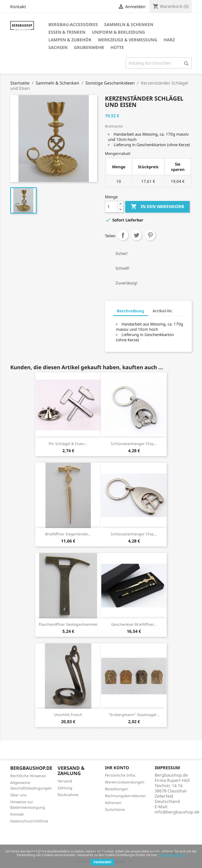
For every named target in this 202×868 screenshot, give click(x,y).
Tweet (137, 235)
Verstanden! (102, 862)
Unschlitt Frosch (68, 715)
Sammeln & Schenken (129, 24)
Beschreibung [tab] (130, 311)
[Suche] (159, 63)
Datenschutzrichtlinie (29, 821)
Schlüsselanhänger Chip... (134, 444)
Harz (169, 40)
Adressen (113, 803)
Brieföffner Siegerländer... (68, 534)
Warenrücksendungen (125, 782)
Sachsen (58, 47)
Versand (65, 781)
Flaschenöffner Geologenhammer (68, 624)
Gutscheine (115, 809)
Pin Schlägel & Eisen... (68, 444)
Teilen (123, 235)
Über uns (18, 795)
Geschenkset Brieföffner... (134, 624)
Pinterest (150, 235)
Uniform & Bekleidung (118, 32)
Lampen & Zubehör (70, 40)
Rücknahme (68, 795)
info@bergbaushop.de (177, 812)
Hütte (117, 47)
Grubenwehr (89, 47)
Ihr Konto (117, 768)
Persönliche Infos (120, 775)
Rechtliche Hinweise (28, 776)
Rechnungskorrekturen (125, 796)
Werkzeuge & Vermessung (128, 40)
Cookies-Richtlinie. (172, 855)
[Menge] (111, 207)
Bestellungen (117, 789)
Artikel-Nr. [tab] (163, 311)
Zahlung (65, 788)
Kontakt (18, 7)
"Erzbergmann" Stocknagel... (134, 715)
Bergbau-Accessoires (73, 24)
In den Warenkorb (157, 207)
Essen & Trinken (67, 32)
